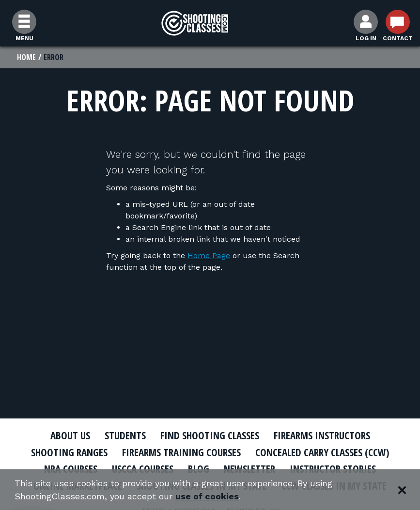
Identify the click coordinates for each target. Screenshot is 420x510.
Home (26, 57)
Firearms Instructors (322, 435)
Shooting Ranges (69, 452)
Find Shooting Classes (210, 435)
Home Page (209, 255)
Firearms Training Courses (181, 452)
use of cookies (207, 496)
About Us (70, 435)
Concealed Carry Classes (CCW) (322, 452)
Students (125, 435)
